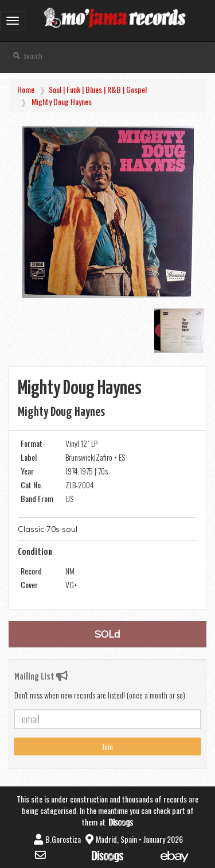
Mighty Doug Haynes (62, 101)
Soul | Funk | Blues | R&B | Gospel (98, 89)
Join (107, 747)
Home (26, 89)
